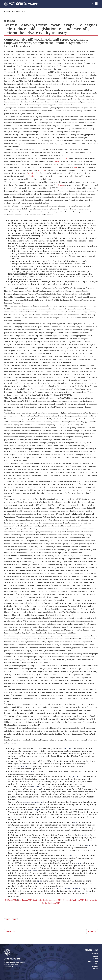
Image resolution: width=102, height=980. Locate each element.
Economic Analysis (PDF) (74, 900)
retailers (32, 173)
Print (7, 919)
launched (68, 748)
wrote (76, 822)
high (75, 167)
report (57, 161)
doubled (61, 185)
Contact (96, 969)
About (96, 964)
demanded (32, 871)
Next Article (92, 931)
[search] (92, 4)
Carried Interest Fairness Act (69, 888)
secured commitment (33, 802)
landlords (30, 176)
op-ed (40, 881)
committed (22, 766)
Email (15, 919)
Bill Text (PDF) (11, 900)
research (41, 170)
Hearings (96, 956)
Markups (96, 959)
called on (34, 771)
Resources (95, 966)
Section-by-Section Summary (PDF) (48, 900)
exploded (64, 158)
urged (37, 810)
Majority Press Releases (19, 12)
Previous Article (11, 931)
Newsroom (7, 12)
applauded (76, 776)
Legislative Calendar (92, 961)
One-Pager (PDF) (25, 900)
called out (37, 787)
